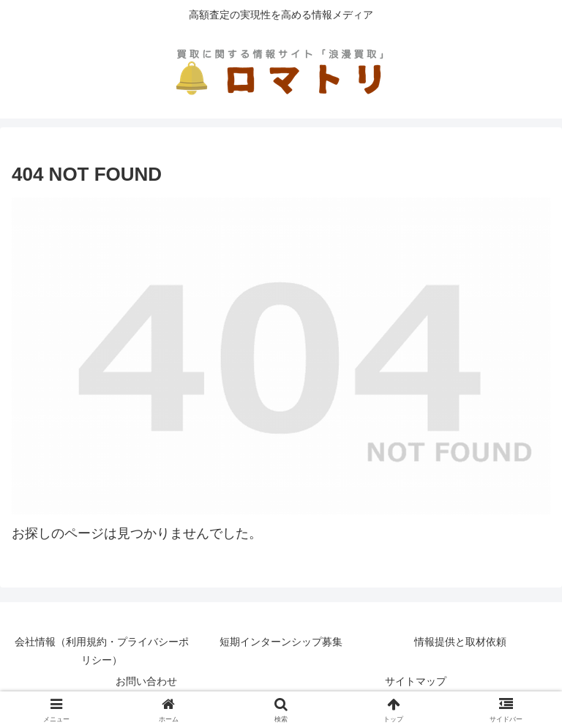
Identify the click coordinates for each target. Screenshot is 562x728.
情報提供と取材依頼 (460, 642)
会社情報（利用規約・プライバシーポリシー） (102, 651)
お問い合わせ (146, 681)
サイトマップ (416, 681)
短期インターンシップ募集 (281, 642)
